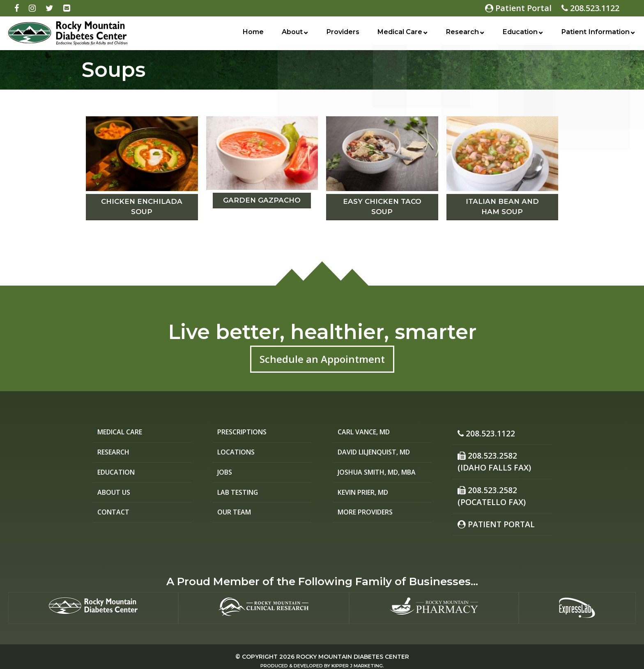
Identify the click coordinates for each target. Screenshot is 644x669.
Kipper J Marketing (357, 657)
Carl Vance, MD (367, 433)
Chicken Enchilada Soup (142, 207)
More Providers (369, 516)
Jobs (226, 474)
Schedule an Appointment (322, 359)
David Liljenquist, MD (380, 453)
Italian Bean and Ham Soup (502, 207)
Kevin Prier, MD (367, 495)
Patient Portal (518, 8)
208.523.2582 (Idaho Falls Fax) (490, 458)
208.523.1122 (590, 8)
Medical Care (397, 34)
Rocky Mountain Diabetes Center (353, 648)
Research (460, 34)
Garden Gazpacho (262, 200)
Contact (114, 516)
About (290, 34)
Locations (238, 453)
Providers (340, 34)
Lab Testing (240, 495)
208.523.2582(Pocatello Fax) (488, 490)
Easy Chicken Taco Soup (382, 207)
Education (517, 34)
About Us (115, 495)
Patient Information (594, 34)
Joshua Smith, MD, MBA (382, 474)
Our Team (236, 516)
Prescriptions (245, 433)
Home (252, 34)
